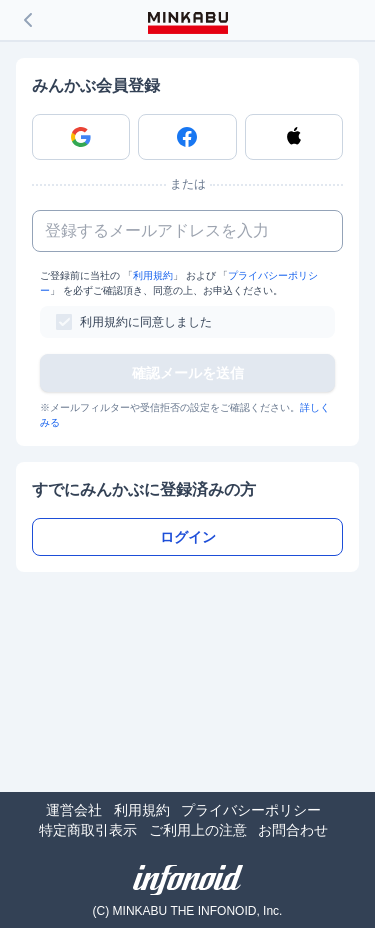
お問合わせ (293, 830)
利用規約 (153, 275)
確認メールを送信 (188, 373)
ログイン (188, 537)
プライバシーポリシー (251, 810)
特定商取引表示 (88, 830)
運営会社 (74, 810)
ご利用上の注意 (198, 830)
